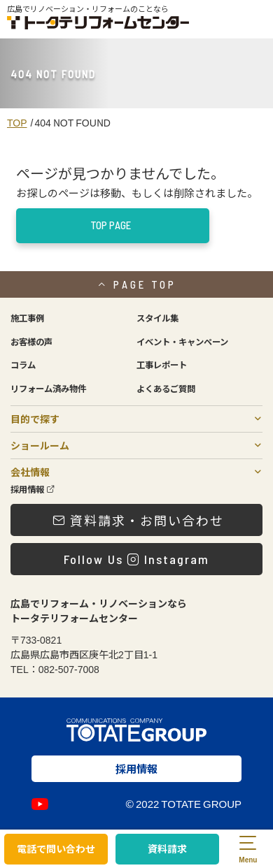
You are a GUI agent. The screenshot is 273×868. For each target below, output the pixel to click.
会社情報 (30, 472)
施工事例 (27, 318)
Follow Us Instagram (136, 559)
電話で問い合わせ (56, 848)
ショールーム (40, 445)
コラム (23, 365)
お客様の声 (31, 342)
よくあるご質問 (166, 389)
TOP (17, 122)
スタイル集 (157, 318)
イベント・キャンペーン (182, 342)
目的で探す (35, 419)
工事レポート (162, 365)
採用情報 (33, 489)
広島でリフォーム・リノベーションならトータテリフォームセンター (99, 610)
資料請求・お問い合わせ (138, 520)
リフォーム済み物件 (48, 389)
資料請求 (167, 848)
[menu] (248, 849)
